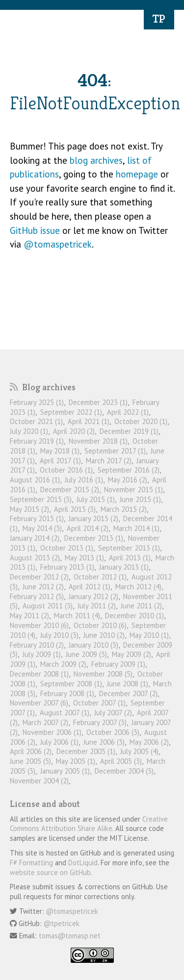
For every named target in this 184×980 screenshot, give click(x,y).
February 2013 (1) (67, 567)
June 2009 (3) (86, 654)
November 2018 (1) (98, 441)
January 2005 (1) (65, 771)
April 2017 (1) (60, 461)
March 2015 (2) (124, 509)
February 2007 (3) (100, 722)
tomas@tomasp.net (70, 936)
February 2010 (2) (37, 645)
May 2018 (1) (60, 451)
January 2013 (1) (124, 567)
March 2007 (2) (45, 722)
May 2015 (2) (29, 509)
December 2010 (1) (134, 616)
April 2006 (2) (31, 751)
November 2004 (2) (39, 781)
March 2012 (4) (138, 587)
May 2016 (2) (128, 480)
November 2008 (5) (103, 674)
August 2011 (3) (48, 606)
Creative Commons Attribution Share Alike (89, 824)
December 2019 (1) (129, 431)
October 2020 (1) (141, 421)
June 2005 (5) (30, 761)
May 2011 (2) (29, 616)
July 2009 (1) (42, 654)
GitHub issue (35, 230)
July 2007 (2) (113, 713)
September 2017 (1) (115, 451)
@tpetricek (62, 923)
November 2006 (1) (52, 732)
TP (159, 19)
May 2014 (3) (42, 528)
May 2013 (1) (84, 558)
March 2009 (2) (63, 664)
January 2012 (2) (93, 596)
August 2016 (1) (35, 480)
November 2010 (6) (39, 625)
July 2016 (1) (84, 480)
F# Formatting (31, 863)
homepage (137, 174)
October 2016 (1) (66, 470)
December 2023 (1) (98, 402)
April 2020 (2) (74, 431)
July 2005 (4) (139, 751)
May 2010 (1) (149, 635)
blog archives (96, 160)
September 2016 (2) (129, 470)
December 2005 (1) (86, 751)
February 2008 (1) (67, 693)
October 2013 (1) (67, 548)
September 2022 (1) (71, 412)
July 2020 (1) (29, 431)
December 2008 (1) (39, 674)
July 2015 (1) (96, 499)
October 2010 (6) (100, 625)
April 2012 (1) (90, 587)
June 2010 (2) (104, 635)
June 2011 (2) (141, 606)
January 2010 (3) (93, 645)
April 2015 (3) (75, 509)
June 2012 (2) (43, 587)
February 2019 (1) (37, 441)
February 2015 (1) (37, 518)
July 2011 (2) (97, 606)
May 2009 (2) (131, 654)
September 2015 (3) (41, 499)
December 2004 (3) (124, 771)
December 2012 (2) (39, 577)
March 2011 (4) (77, 616)
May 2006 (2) (149, 742)
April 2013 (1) (130, 558)
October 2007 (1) (99, 703)
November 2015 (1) (133, 490)
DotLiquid (83, 863)
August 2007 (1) (65, 713)
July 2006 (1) (59, 742)
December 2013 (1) (94, 538)
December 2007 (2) (128, 693)
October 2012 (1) (100, 577)
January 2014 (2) (35, 538)
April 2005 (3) (121, 761)
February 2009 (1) (118, 664)
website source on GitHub (50, 872)
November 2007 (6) (39, 703)
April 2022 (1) (128, 412)
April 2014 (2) (88, 528)
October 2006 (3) (113, 732)
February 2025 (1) (37, 402)
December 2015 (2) (70, 490)
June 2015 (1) (140, 499)
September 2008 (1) (71, 684)
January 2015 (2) (93, 518)
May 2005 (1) (76, 761)
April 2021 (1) (89, 421)
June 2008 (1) (128, 684)
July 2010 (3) (59, 635)
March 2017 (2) (109, 461)
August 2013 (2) (35, 558)
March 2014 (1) (136, 528)
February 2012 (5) (37, 596)
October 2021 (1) (36, 421)
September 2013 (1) (129, 548)
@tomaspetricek (58, 244)
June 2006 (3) (104, 742)
